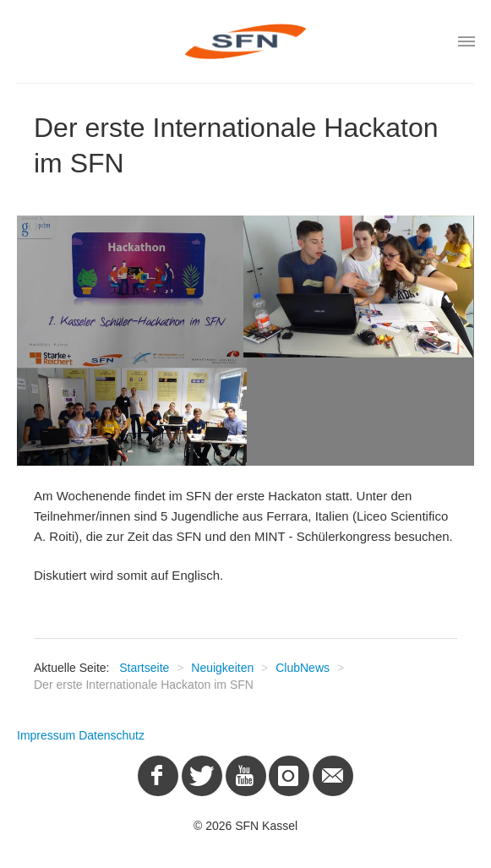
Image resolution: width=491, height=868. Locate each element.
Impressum (46, 735)
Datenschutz (112, 735)
